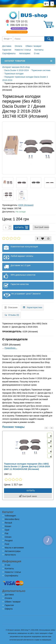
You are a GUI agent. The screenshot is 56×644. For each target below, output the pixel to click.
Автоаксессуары (12, 551)
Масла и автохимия (13, 548)
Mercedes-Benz (11, 519)
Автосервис (25, 53)
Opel (6, 530)
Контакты (39, 50)
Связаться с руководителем (17, 32)
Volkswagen (9, 516)
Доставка (7, 46)
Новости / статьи (23, 50)
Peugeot (8, 540)
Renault (7, 523)
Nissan (7, 526)
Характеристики (33, 307)
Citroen (7, 537)
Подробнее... (11, 348)
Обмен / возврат (33, 46)
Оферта (8, 609)
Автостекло (9, 555)
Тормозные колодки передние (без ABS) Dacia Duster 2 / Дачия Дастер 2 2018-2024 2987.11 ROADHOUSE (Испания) (27, 466)
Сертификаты (9, 53)
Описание (11, 307)
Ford (6, 544)
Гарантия (7, 50)
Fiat (5, 533)
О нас (37, 53)
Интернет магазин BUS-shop (16, 67)
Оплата (19, 46)
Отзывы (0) (12, 315)
